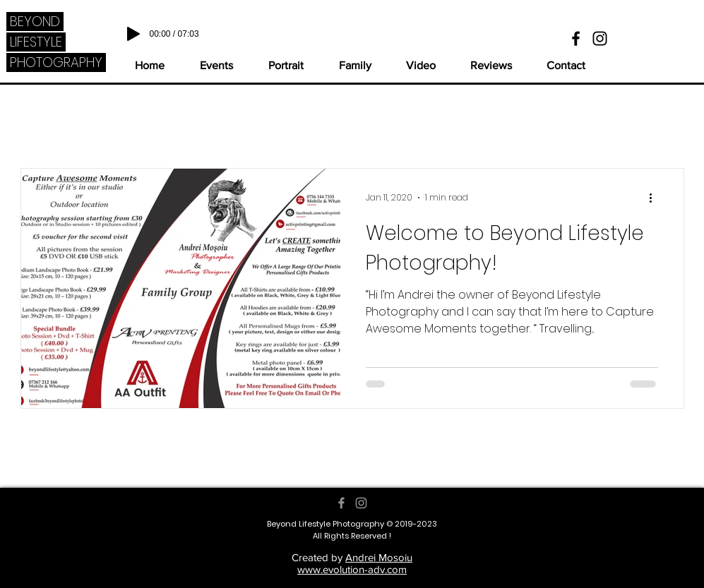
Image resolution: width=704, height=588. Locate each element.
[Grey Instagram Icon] (361, 503)
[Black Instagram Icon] (600, 38)
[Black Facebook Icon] (576, 38)
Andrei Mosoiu (379, 557)
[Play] (133, 34)
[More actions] (656, 198)
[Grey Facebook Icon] (341, 503)
